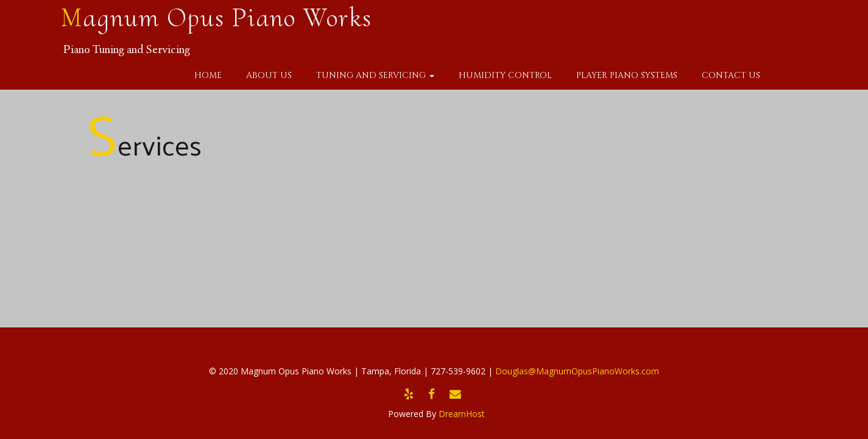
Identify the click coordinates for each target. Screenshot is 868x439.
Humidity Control (505, 75)
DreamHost (462, 414)
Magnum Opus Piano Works (216, 18)
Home (208, 75)
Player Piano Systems (627, 75)
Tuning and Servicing (375, 75)
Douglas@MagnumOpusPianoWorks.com (577, 371)
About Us (269, 75)
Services (144, 144)
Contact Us (731, 75)
